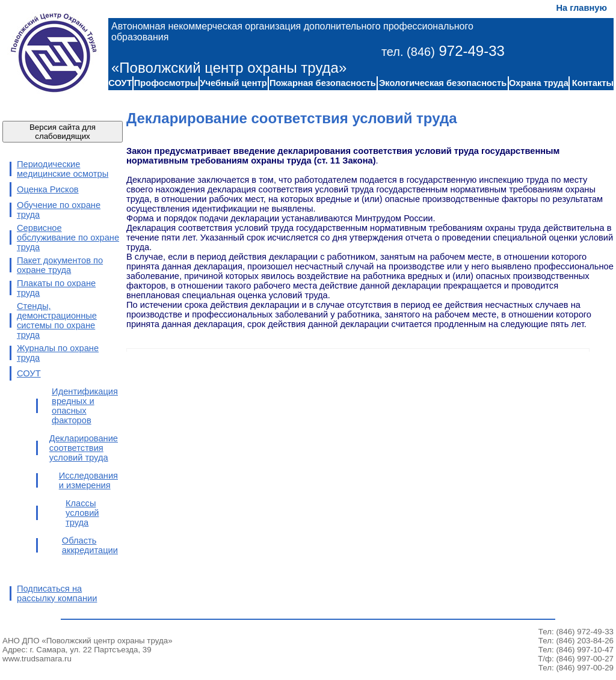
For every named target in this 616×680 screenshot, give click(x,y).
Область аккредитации (90, 545)
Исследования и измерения (88, 480)
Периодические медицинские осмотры (63, 169)
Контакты (593, 83)
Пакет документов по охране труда (60, 265)
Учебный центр (233, 83)
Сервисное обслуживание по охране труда (68, 237)
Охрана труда (539, 83)
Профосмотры (166, 83)
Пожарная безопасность (323, 83)
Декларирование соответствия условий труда (84, 448)
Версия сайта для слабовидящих (63, 132)
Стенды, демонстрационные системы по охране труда (57, 320)
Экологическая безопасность (443, 83)
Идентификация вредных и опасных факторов (85, 406)
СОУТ (120, 83)
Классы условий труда (82, 513)
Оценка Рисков (48, 189)
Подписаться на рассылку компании (57, 593)
